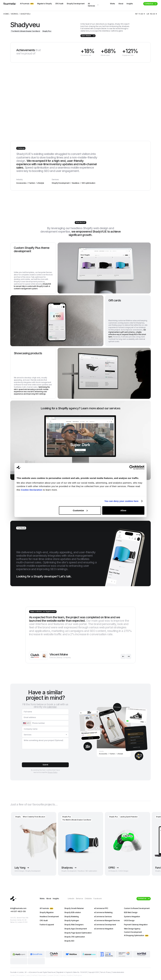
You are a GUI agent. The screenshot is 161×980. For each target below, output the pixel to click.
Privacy (108, 972)
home (6, 14)
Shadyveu (25, 14)
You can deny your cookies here (121, 501)
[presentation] (44, 755)
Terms (102, 972)
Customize (80, 510)
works (15, 14)
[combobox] (27, 723)
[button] (123, 656)
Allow (123, 510)
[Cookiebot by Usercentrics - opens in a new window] (132, 467)
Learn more (88, 408)
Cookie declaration (118, 972)
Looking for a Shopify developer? (44, 576)
